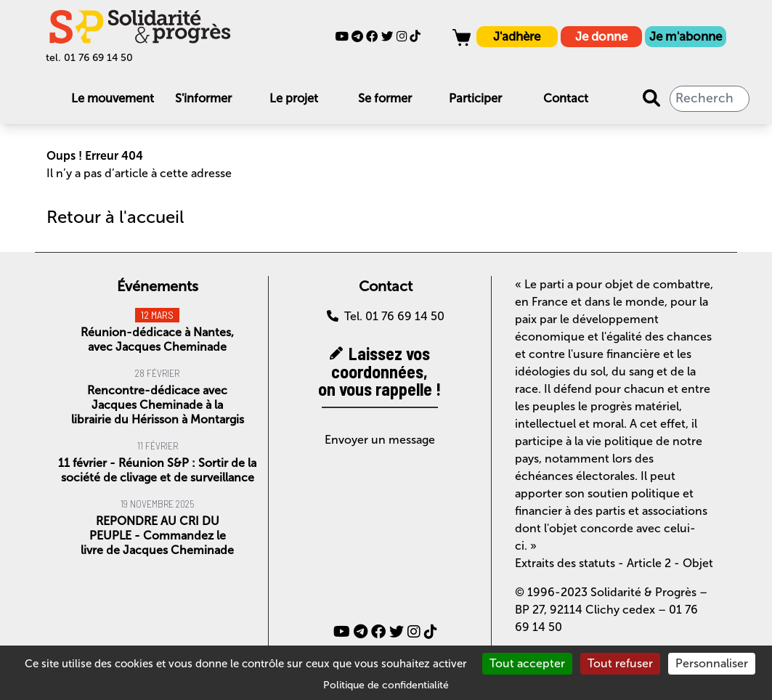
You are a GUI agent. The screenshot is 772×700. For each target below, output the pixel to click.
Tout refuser (620, 663)
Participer (475, 98)
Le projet (294, 98)
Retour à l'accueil (115, 217)
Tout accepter (527, 663)
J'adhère (517, 36)
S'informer (203, 98)
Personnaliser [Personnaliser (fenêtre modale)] (712, 663)
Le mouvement (113, 98)
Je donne (601, 36)
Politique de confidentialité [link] (386, 685)
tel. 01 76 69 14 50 (89, 58)
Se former (385, 98)
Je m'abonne (686, 36)
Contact (566, 98)
